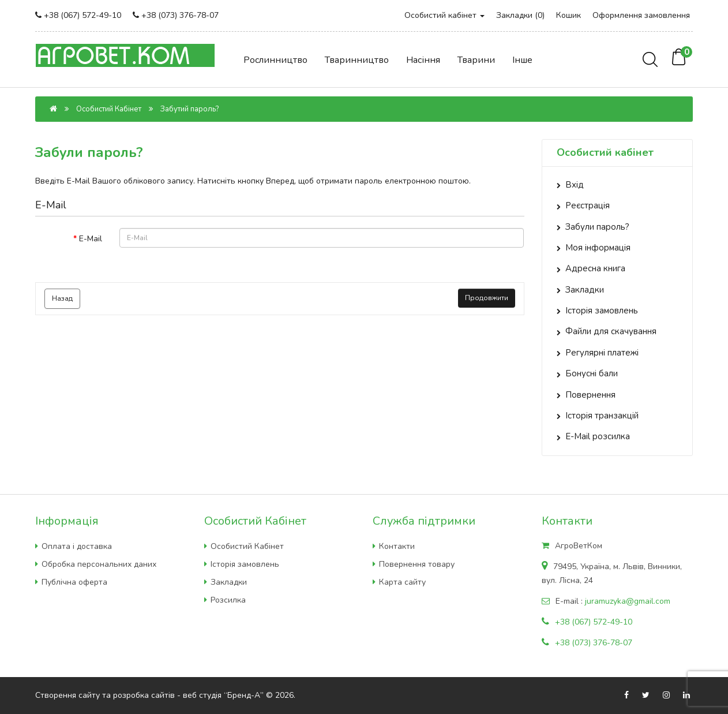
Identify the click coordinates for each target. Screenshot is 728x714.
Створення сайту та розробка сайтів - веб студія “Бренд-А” (149, 695)
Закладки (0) (520, 15)
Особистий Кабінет (109, 109)
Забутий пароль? (189, 109)
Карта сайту (402, 582)
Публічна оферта (74, 582)
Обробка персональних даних (99, 564)
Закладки (585, 290)
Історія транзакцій (602, 416)
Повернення (590, 395)
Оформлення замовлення (641, 15)
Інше (522, 60)
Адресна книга (595, 268)
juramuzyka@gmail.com (628, 601)
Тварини (476, 60)
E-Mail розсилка (598, 436)
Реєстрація (588, 205)
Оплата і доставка (77, 546)
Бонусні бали (592, 373)
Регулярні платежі (602, 353)
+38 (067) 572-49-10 (82, 15)
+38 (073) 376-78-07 (180, 15)
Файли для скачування (611, 331)
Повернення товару (417, 564)
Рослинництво (275, 60)
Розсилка (228, 600)
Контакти (397, 546)
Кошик (568, 15)
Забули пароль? (597, 227)
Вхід (575, 185)
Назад (62, 298)
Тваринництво (357, 60)
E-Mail (91, 239)
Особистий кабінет (444, 15)
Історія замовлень (602, 311)
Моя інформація (598, 248)
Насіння (423, 60)
